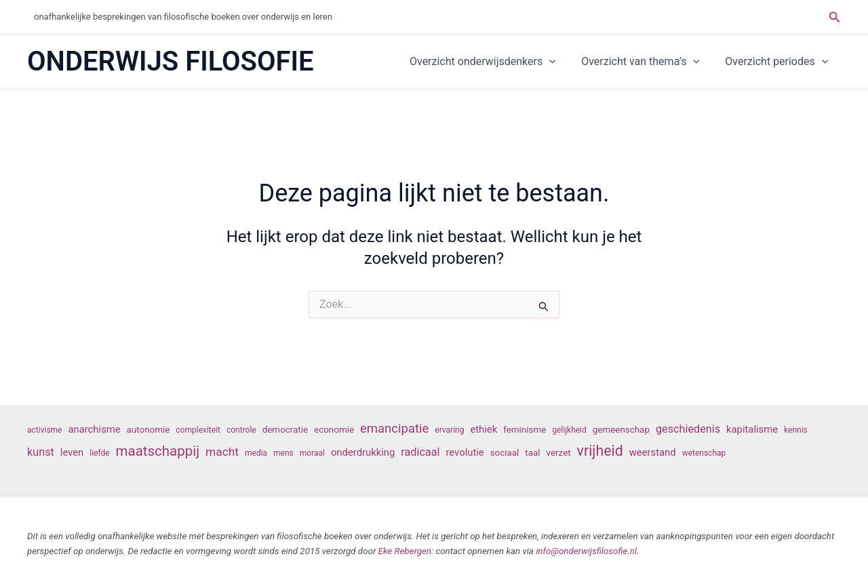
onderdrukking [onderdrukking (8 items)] (363, 452)
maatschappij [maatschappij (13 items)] (158, 451)
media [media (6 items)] (256, 453)
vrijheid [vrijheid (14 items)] (600, 451)
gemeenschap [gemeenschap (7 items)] (621, 430)
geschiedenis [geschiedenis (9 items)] (688, 429)
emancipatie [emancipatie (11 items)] (394, 429)
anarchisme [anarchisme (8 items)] (94, 429)
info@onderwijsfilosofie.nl (586, 551)
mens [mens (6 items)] (283, 453)
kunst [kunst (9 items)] (41, 452)
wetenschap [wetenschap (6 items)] (704, 453)
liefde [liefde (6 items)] (99, 453)
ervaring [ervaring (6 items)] (449, 430)
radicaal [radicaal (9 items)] (420, 452)
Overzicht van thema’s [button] (646, 62)
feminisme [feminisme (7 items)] (525, 430)
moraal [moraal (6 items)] (312, 453)
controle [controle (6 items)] (241, 430)
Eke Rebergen (405, 551)
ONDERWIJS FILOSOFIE (171, 61)
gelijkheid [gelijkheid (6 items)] (569, 430)
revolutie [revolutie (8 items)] (465, 452)
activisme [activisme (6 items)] (44, 430)
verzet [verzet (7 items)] (559, 453)
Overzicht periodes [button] (778, 62)
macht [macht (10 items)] (222, 452)
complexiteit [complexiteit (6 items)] (198, 430)
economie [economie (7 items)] (334, 430)
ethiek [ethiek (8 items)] (484, 429)
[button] (835, 17)
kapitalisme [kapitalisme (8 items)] (752, 429)
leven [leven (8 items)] (72, 452)
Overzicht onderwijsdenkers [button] (492, 62)
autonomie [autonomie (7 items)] (149, 430)
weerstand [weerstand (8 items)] (653, 452)
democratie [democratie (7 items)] (285, 430)
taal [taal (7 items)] (532, 453)
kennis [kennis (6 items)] (796, 430)
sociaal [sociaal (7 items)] (505, 453)
